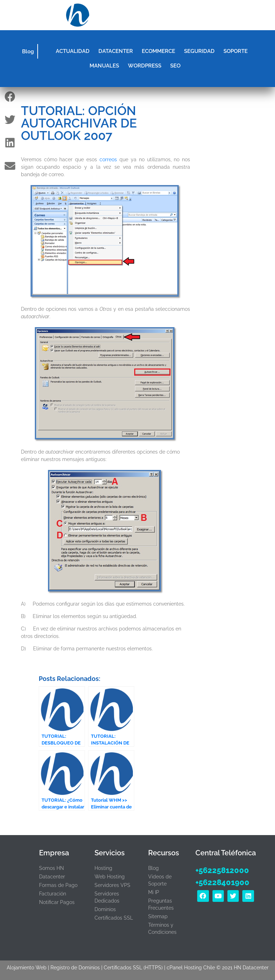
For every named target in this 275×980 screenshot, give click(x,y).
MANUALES (104, 66)
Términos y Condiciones (162, 928)
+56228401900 (222, 882)
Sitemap (158, 916)
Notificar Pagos (57, 902)
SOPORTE (236, 51)
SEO (175, 66)
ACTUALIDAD (73, 51)
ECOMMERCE (158, 51)
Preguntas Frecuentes (161, 904)
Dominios (105, 909)
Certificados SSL (114, 918)
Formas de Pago (58, 885)
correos (108, 159)
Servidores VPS (112, 885)
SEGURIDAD (199, 51)
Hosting (103, 868)
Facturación (53, 894)
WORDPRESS (145, 66)
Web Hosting (110, 877)
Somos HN (52, 868)
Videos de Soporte (160, 880)
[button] (196, 15)
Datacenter (52, 877)
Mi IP (154, 892)
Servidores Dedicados (107, 897)
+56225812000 (222, 870)
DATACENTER (116, 51)
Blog (28, 52)
